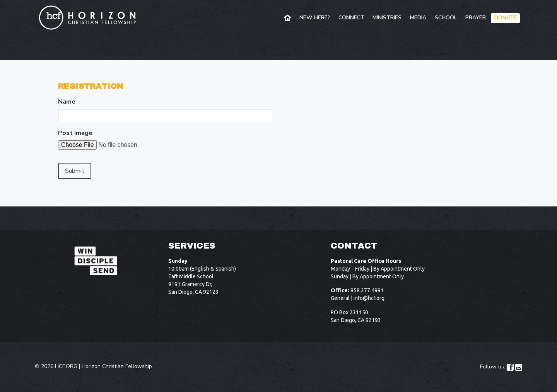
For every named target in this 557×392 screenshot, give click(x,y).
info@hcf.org (369, 298)
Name (67, 102)
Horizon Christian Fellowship (117, 366)
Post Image (75, 133)
